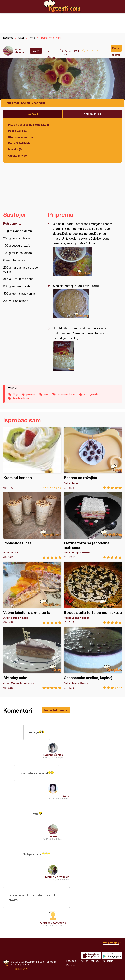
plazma (31, 394)
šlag (15, 394)
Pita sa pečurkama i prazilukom (28, 125)
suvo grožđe (91, 394)
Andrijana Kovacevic (53, 922)
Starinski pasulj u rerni (23, 137)
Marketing (16, 964)
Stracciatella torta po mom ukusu (93, 593)
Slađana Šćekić (53, 755)
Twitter (84, 961)
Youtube (95, 961)
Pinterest (71, 965)
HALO (25, 969)
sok (46, 394)
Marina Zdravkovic (57, 877)
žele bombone (21, 398)
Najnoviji (33, 114)
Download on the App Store (91, 955)
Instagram (108, 961)
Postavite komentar (56, 710)
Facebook (72, 961)
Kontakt (26, 964)
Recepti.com (62, 6)
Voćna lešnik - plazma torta (32, 593)
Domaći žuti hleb (19, 143)
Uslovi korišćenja (48, 962)
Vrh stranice (111, 943)
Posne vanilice (17, 131)
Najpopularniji (92, 114)
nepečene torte (66, 394)
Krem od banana (32, 458)
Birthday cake (32, 658)
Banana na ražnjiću (93, 458)
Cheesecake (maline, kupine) (93, 658)
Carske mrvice (17, 155)
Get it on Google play (112, 955)
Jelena (20, 52)
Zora (66, 796)
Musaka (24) (16, 149)
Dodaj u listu (116, 49)
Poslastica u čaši (32, 526)
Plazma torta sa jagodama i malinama (93, 526)
